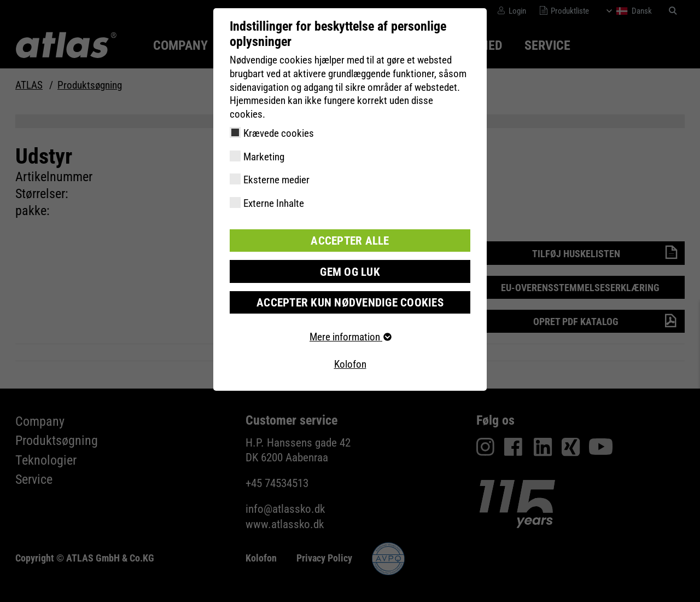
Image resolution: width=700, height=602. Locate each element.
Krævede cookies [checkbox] (279, 133)
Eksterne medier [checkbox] (276, 180)
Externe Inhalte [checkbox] (274, 203)
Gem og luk (350, 270)
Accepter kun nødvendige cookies (350, 300)
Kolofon (350, 361)
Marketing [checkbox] (264, 157)
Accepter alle (350, 240)
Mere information (350, 334)
